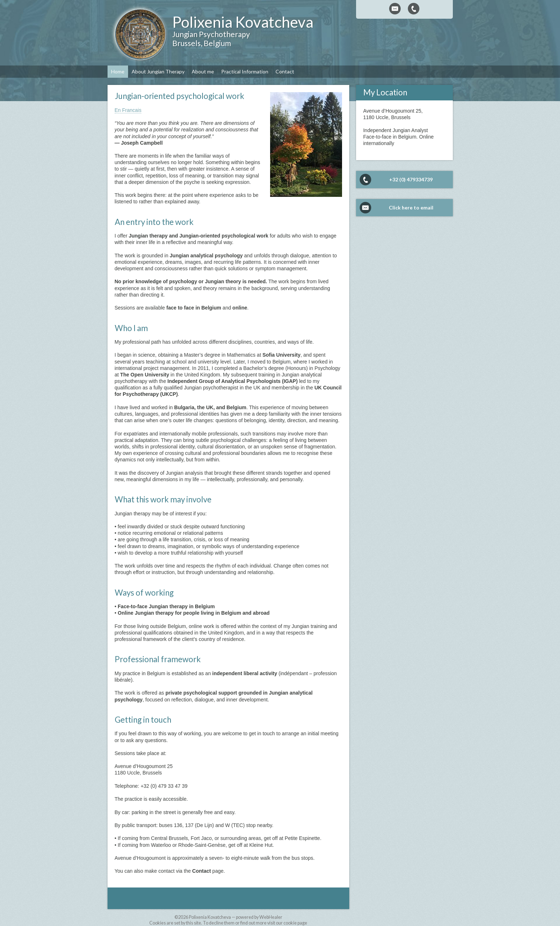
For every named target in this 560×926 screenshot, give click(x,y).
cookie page (295, 923)
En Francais (128, 110)
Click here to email (411, 207)
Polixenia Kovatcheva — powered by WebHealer (236, 917)
